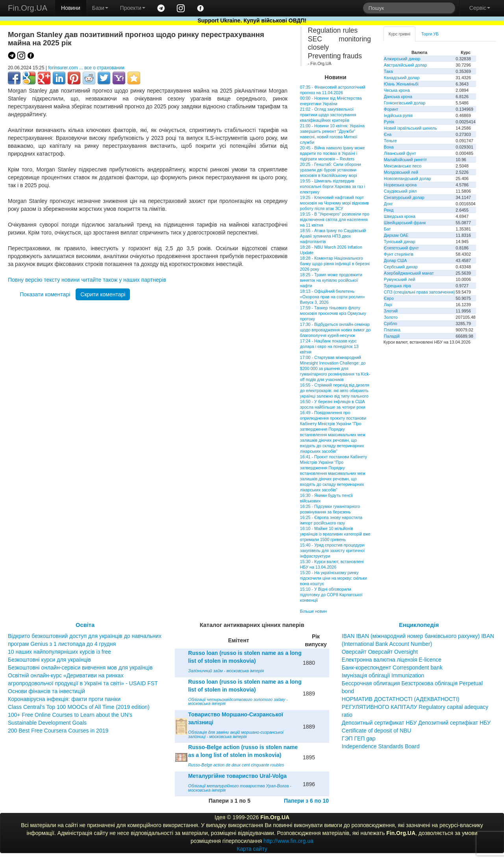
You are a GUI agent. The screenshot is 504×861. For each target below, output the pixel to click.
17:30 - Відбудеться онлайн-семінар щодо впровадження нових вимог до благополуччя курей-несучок (335, 330)
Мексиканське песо (403, 166)
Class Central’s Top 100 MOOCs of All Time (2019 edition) (79, 707)
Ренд (389, 210)
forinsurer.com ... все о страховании (86, 68)
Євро (389, 298)
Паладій (392, 336)
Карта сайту (252, 849)
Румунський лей (399, 279)
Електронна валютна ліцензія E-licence (392, 660)
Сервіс (480, 8)
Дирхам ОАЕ (396, 235)
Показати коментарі (45, 294)
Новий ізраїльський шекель (410, 128)
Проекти (133, 8)
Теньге (390, 141)
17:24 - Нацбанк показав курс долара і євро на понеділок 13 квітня (329, 346)
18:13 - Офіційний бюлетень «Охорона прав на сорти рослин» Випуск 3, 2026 (333, 297)
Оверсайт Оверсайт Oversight (380, 652)
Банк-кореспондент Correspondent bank (392, 668)
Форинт (391, 109)
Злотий (391, 311)
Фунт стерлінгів (399, 254)
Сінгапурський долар (404, 197)
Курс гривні (399, 34)
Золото (391, 317)
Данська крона (398, 97)
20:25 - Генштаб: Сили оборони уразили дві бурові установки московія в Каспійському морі (331, 170)
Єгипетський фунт (401, 248)
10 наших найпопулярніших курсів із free (59, 652)
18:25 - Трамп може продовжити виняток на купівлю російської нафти (331, 280)
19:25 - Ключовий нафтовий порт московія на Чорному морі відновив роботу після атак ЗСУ (334, 203)
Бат (387, 229)
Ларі (388, 305)
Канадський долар (402, 78)
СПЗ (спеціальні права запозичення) (420, 292)
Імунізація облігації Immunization (383, 675)
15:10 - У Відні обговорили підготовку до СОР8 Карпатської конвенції (331, 595)
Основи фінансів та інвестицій (46, 691)
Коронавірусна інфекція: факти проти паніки (64, 699)
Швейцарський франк (405, 223)
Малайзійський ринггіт (405, 160)
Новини (71, 8)
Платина (392, 330)
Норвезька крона (400, 185)
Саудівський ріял (400, 191)
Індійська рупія (398, 115)
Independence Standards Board (381, 746)
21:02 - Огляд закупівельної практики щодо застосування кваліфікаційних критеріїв (328, 115)
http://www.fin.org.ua (288, 841)
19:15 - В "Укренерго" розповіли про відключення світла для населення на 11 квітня (335, 219)
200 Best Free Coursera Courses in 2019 (58, 731)
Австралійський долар (406, 65)
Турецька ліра (397, 286)
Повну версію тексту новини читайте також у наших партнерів (87, 280)
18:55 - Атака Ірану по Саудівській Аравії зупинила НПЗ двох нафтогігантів (333, 236)
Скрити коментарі (103, 294)
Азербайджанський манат (409, 273)
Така (388, 71)
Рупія (389, 122)
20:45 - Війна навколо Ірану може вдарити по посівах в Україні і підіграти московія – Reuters (333, 153)
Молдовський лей (401, 172)
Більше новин (313, 611)
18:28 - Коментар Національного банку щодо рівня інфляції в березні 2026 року (335, 264)
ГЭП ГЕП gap (359, 738)
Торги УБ (430, 34)
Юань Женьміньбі (401, 84)
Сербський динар (401, 267)
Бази (100, 8)
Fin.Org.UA (28, 8)
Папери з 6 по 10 (306, 801)
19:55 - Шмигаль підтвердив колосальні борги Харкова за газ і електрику (333, 186)
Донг (388, 204)
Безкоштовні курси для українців (49, 660)
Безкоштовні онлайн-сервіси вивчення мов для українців (80, 668)
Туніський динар (400, 242)
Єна (388, 134)
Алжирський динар (402, 59)
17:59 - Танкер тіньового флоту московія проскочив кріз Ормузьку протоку (333, 313)
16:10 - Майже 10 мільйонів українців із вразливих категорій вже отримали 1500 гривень (335, 534)
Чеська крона (397, 90)
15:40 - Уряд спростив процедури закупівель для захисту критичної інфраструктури (332, 550)
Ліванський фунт (400, 153)
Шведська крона (400, 216)
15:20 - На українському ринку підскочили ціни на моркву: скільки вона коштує (334, 578)
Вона (389, 147)
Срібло (391, 324)
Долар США (396, 260)
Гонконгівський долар (405, 103)
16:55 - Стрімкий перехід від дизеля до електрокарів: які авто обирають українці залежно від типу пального (335, 391)
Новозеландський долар (408, 179)
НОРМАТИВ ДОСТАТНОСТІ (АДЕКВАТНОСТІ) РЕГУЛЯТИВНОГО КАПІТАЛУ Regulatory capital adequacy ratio (415, 707)
